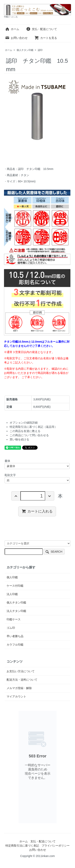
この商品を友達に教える (25, 431)
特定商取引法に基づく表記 (22, 846)
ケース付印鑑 (15, 586)
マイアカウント (16, 696)
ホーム (12, 29)
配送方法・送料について (22, 680)
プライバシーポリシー (56, 846)
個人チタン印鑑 (25, 50)
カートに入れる (37, 511)
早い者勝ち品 (15, 636)
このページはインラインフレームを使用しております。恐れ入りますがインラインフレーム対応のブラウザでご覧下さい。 (38, 767)
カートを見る (46, 38)
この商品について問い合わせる (29, 435)
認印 (40, 50)
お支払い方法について (21, 671)
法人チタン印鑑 (16, 611)
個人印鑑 (12, 577)
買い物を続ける (19, 439)
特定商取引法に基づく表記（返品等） (33, 427)
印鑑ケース (14, 619)
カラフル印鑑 (15, 645)
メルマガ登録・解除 (19, 688)
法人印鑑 (12, 594)
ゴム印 (11, 628)
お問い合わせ (16, 38)
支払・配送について (41, 29)
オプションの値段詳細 (24, 423)
